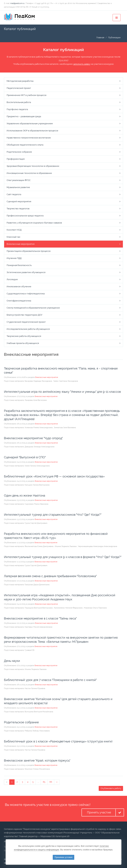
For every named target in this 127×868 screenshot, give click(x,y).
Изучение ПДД (14, 258)
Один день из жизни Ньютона (25, 495)
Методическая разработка (20, 81)
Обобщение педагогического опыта (25, 145)
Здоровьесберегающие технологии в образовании (33, 166)
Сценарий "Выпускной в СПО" (25, 457)
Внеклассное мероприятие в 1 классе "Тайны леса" (40, 618)
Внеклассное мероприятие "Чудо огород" (33, 438)
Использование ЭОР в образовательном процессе (32, 131)
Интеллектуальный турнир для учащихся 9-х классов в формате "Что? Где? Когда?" (63, 557)
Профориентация (16, 159)
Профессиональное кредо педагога (25, 216)
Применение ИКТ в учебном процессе (27, 95)
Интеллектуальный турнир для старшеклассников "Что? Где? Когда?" (53, 515)
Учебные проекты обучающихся (23, 343)
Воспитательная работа (19, 102)
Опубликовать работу (111, 788)
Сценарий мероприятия (19, 201)
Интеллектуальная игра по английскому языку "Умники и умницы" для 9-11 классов (62, 392)
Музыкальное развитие (18, 187)
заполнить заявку (82, 64)
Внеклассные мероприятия (21, 244)
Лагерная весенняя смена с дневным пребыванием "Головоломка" (50, 576)
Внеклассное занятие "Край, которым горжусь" (37, 760)
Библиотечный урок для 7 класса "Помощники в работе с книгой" (50, 680)
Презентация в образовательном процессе (29, 251)
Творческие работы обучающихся (24, 336)
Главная (100, 37)
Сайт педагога (14, 194)
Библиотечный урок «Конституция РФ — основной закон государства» (54, 476)
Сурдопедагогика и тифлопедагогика (26, 294)
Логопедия (12, 279)
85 (44, 782)
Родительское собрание (19, 152)
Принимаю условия (63, 857)
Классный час (13, 237)
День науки (12, 661)
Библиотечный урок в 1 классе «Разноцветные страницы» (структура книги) (58, 741)
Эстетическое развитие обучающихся (26, 272)
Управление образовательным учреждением (30, 124)
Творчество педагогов (18, 209)
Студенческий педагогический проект (26, 322)
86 (51, 782)
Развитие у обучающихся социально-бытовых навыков (34, 223)
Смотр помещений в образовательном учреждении (33, 308)
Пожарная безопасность (19, 265)
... (38, 782)
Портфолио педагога (17, 109)
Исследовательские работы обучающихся (28, 329)
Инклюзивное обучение (19, 287)
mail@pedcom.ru (17, 3)
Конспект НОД (14, 230)
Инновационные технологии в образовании (29, 173)
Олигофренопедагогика (19, 301)
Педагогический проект (19, 88)
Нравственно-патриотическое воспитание (29, 138)
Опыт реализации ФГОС (19, 180)
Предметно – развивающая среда (24, 116)
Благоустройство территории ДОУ (24, 315)
